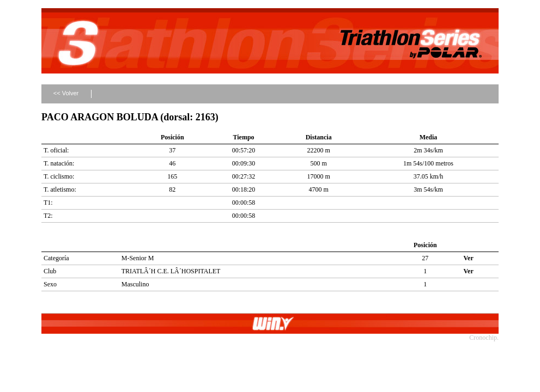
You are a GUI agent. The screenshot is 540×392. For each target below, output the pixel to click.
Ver (469, 258)
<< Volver (66, 93)
